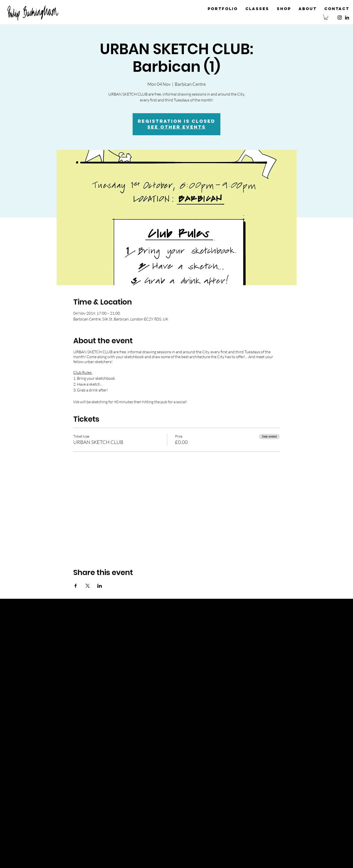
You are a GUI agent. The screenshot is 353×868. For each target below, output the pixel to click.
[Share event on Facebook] (76, 586)
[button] (326, 17)
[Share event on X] (88, 586)
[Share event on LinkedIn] (100, 586)
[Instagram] (340, 18)
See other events (176, 127)
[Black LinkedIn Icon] (347, 18)
